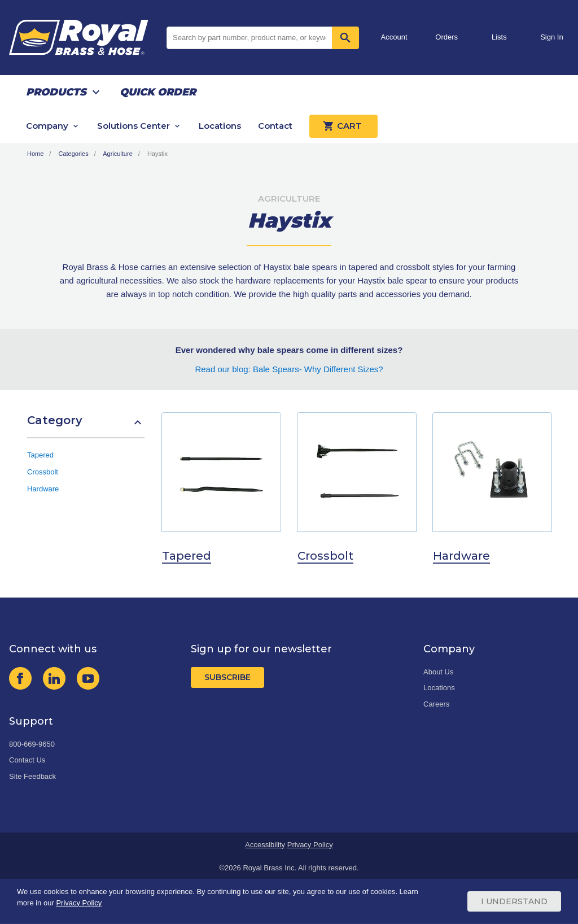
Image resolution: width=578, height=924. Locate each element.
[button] (86, 426)
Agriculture (118, 154)
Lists (499, 37)
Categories (73, 154)
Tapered (40, 455)
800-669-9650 (32, 744)
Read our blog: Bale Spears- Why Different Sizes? (289, 369)
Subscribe (227, 677)
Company (47, 126)
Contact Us (27, 760)
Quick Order (158, 92)
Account (394, 37)
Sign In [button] (551, 37)
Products (56, 92)
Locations (220, 126)
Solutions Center (133, 126)
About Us (438, 672)
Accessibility (265, 845)
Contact (275, 126)
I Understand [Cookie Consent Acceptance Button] (514, 901)
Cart (343, 126)
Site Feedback (32, 776)
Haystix (157, 154)
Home (35, 154)
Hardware (43, 489)
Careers (436, 704)
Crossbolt (43, 472)
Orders (446, 37)
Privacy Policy (310, 845)
